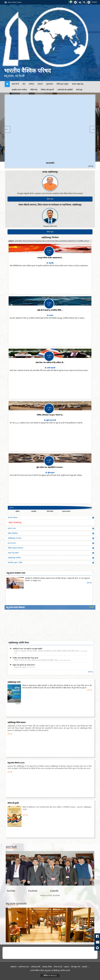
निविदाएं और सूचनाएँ (47, 90)
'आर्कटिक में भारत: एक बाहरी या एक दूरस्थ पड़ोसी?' (27, 649)
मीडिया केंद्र (34, 90)
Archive (92, 607)
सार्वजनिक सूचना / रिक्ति (51, 563)
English (94, 2)
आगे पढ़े (91, 166)
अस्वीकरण (13, 967)
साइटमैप (85, 967)
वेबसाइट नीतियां (47, 967)
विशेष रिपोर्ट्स (50, 511)
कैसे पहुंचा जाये (76, 967)
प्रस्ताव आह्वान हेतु (78, 84)
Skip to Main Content (13, 2)
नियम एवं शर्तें (58, 967)
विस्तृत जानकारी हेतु (15, 523)
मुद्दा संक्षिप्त (34, 511)
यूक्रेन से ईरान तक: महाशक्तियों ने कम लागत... (50, 467)
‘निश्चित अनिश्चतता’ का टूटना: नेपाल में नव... (50, 415)
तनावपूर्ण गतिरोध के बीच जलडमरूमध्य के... (50, 258)
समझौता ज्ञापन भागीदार (19, 90)
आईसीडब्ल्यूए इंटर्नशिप (51, 558)
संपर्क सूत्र (79, 90)
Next (94, 129)
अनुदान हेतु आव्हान (51, 553)
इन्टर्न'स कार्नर (51, 543)
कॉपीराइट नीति (36, 967)
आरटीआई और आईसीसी (65, 90)
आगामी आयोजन (51, 518)
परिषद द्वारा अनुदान (63, 84)
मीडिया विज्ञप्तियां (51, 533)
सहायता (67, 967)
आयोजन (31, 84)
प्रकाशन (40, 84)
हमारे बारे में (15, 84)
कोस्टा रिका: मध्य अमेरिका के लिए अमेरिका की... (50, 363)
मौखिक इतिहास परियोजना (51, 548)
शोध (24, 84)
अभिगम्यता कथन (24, 967)
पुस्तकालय (50, 84)
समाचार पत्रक (51, 528)
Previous (6, 129)
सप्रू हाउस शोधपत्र (66, 511)
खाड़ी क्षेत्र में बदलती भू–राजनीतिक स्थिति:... (50, 310)
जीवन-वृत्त (50, 199)
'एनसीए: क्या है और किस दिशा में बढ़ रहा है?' (25, 658)
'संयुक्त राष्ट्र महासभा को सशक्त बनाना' (24, 665)
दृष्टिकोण (18, 511)
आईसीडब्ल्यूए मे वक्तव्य (51, 538)
